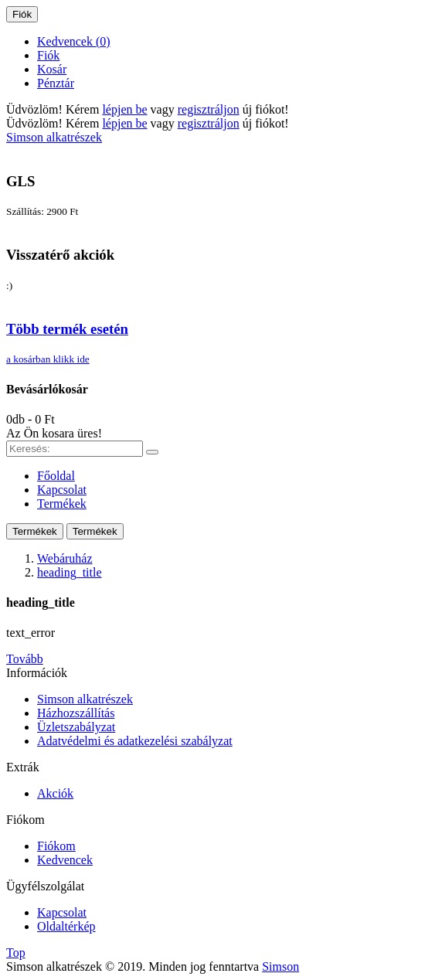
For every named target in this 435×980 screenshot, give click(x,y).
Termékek (35, 531)
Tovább (25, 659)
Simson (280, 966)
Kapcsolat (62, 912)
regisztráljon (209, 109)
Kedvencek (65, 860)
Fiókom (56, 846)
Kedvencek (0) (74, 41)
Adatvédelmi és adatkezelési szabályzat (135, 741)
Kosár (52, 69)
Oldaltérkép (66, 926)
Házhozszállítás (76, 713)
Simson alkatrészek (85, 699)
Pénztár (56, 83)
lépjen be (124, 109)
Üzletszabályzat (76, 727)
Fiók (48, 55)
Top (16, 953)
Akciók (55, 793)
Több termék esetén (67, 329)
